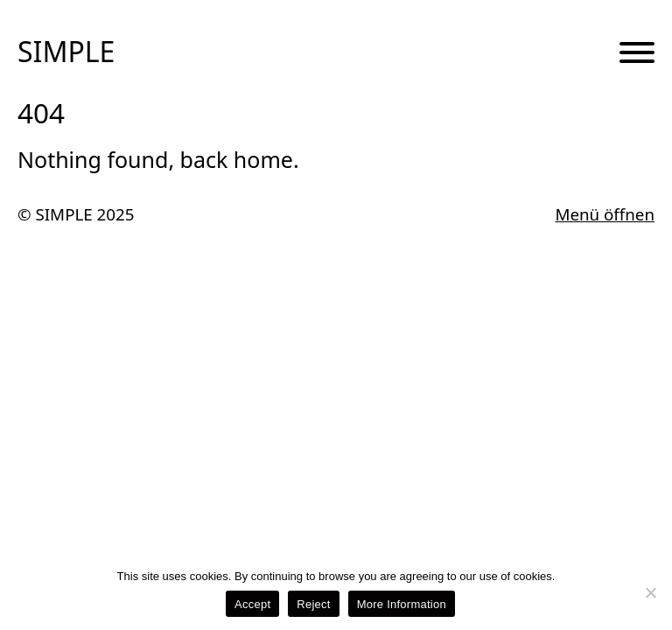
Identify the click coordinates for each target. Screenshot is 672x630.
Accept (252, 604)
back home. (240, 159)
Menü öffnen (605, 215)
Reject (313, 604)
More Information (402, 604)
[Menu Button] (637, 53)
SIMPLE (66, 52)
